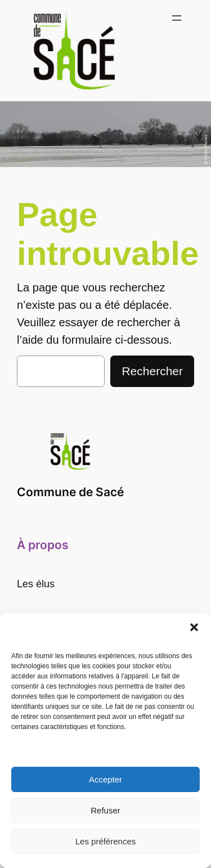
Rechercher (152, 371)
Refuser (105, 810)
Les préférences (106, 841)
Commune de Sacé (70, 492)
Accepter (105, 779)
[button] (194, 627)
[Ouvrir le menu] (177, 18)
